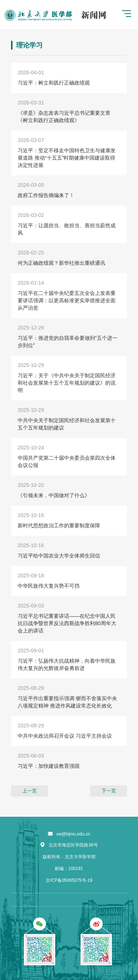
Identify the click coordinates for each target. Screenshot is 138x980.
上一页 (30, 791)
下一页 (109, 791)
